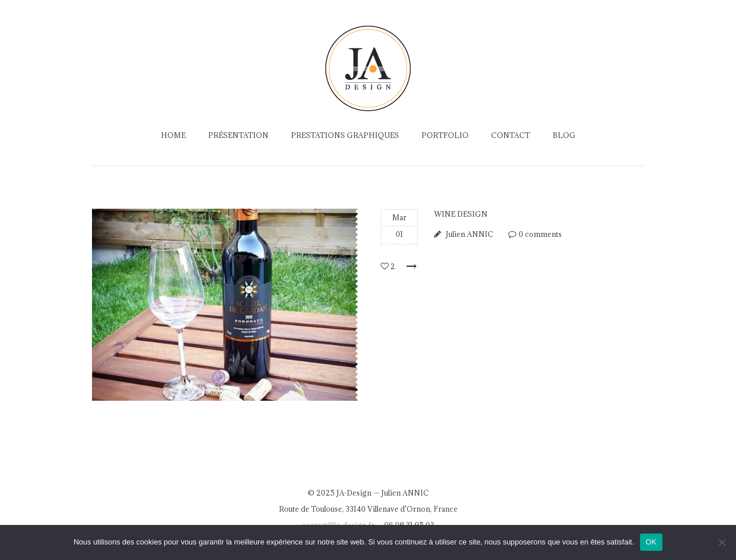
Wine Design (461, 214)
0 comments (540, 234)
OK (651, 542)
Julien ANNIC (469, 234)
